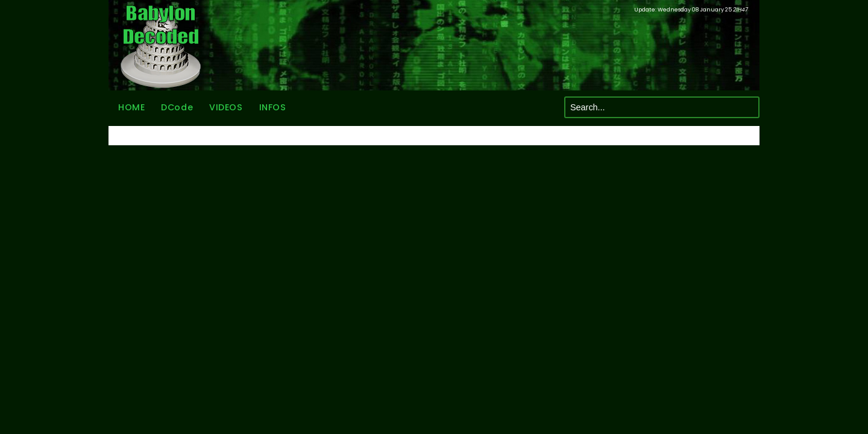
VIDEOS (226, 107)
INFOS (273, 107)
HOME (131, 107)
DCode (177, 107)
